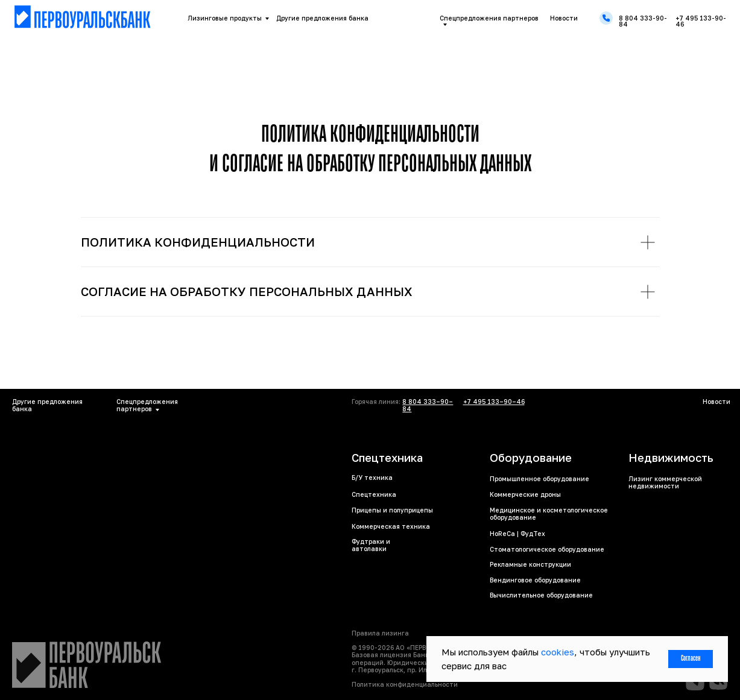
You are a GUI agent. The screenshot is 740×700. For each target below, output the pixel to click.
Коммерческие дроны (525, 494)
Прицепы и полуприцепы (392, 510)
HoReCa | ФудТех (517, 534)
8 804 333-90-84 (643, 21)
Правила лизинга (380, 633)
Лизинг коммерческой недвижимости (665, 482)
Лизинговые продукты (225, 18)
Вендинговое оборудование (535, 580)
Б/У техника (372, 478)
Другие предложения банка (322, 18)
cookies (558, 652)
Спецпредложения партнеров (489, 18)
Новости (564, 18)
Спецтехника (374, 494)
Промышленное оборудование (539, 479)
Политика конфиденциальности (405, 684)
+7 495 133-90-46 (701, 21)
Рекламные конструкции (530, 564)
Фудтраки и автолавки (371, 545)
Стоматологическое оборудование (547, 549)
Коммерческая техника (391, 526)
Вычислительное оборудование (541, 595)
